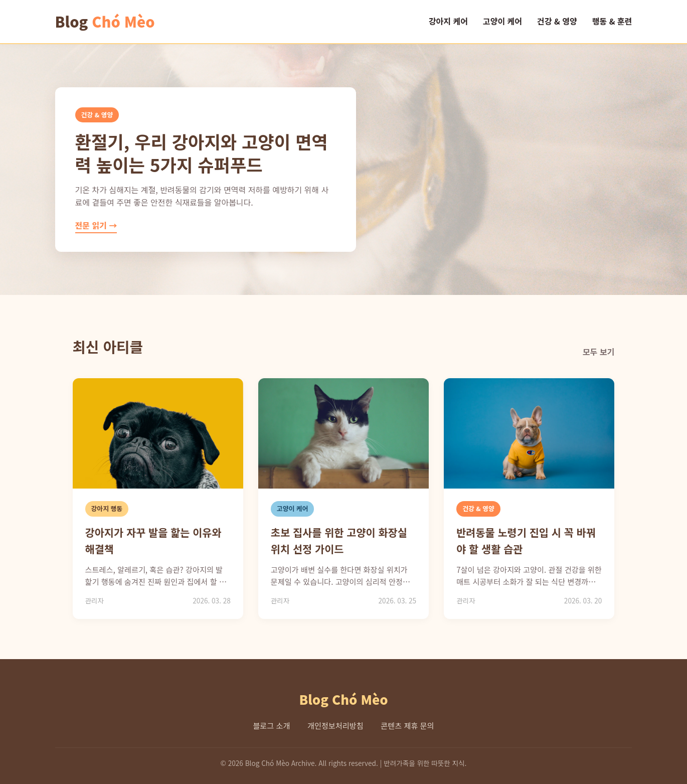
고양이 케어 (502, 21)
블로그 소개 (271, 725)
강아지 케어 (448, 21)
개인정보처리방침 (335, 725)
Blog (105, 22)
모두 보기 (598, 352)
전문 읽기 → (96, 225)
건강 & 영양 (557, 21)
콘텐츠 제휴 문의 (407, 725)
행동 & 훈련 (612, 21)
